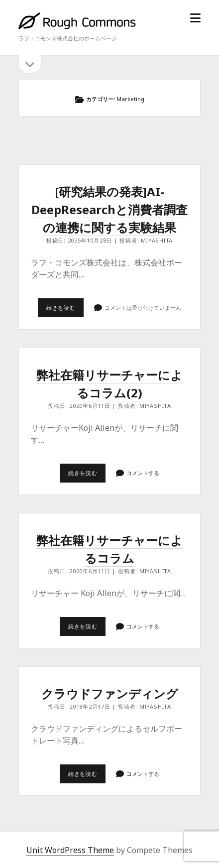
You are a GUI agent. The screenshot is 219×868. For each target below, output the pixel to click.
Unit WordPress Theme (70, 850)
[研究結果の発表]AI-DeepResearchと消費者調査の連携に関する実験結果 (109, 209)
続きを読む (65, 310)
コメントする (143, 473)
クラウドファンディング (110, 693)
